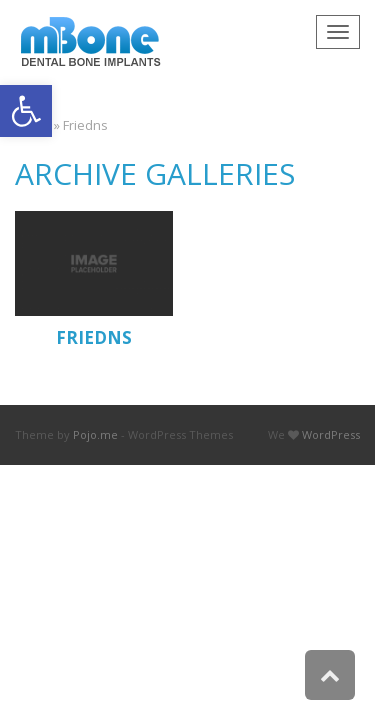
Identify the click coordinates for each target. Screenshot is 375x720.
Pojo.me (95, 434)
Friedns (94, 337)
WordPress (331, 434)
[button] (26, 111)
